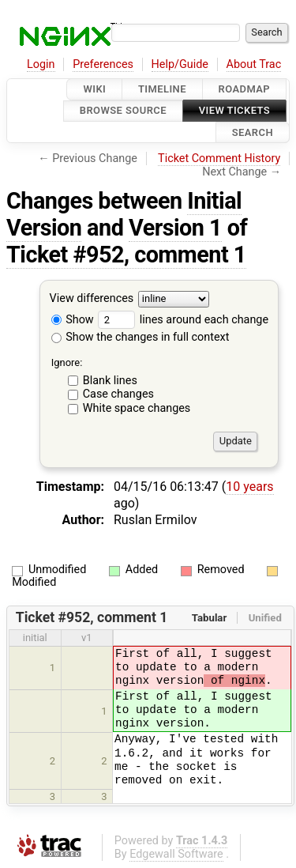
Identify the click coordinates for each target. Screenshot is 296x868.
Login (41, 64)
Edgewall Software (176, 854)
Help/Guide (180, 64)
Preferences (103, 64)
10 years (249, 487)
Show (73, 320)
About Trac (254, 64)
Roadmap (245, 89)
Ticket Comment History (219, 159)
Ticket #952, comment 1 (126, 255)
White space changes (137, 408)
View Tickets (234, 111)
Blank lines (110, 381)
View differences (92, 298)
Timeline (162, 89)
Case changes (118, 394)
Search (253, 132)
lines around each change (183, 320)
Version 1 (175, 228)
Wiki (94, 89)
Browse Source (123, 111)
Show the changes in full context (141, 337)
